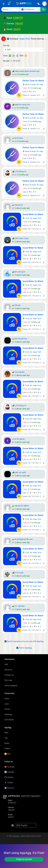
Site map (8, 680)
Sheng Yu (23, 171)
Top (6, 738)
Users (7, 699)
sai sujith (22, 472)
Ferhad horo (22, 339)
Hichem (20, 138)
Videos (7, 749)
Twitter (9, 783)
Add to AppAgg (24, 648)
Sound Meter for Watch (33, 214)
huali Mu (21, 372)
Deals (7, 743)
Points (7, 709)
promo (20, 205)
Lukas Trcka (24, 238)
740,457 (19, 23)
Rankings (8, 714)
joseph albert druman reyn (29, 71)
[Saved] (9, 4)
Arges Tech (25, 39)
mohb (21, 573)
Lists (7, 704)
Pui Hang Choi (24, 105)
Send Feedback (11, 686)
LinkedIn (9, 772)
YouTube (9, 767)
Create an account (24, 859)
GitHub (9, 777)
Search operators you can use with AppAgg (24, 641)
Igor (19, 305)
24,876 (17, 29)
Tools (26, 218)
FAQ (6, 664)
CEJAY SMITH (23, 506)
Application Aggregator (31, 796)
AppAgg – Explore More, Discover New (27, 836)
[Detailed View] (14, 56)
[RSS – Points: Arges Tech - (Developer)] (26, 56)
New (6, 733)
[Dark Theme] (39, 4)
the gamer (21, 439)
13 (29, 229)
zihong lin (21, 272)
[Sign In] (44, 4)
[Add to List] (19, 95)
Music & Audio (29, 84)
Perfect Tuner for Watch (33, 81)
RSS (7, 754)
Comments (9, 720)
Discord (9, 788)
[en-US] (26, 825)
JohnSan (21, 606)
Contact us (9, 675)
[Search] (10, 9)
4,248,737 (18, 18)
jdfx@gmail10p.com (25, 539)
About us (8, 670)
